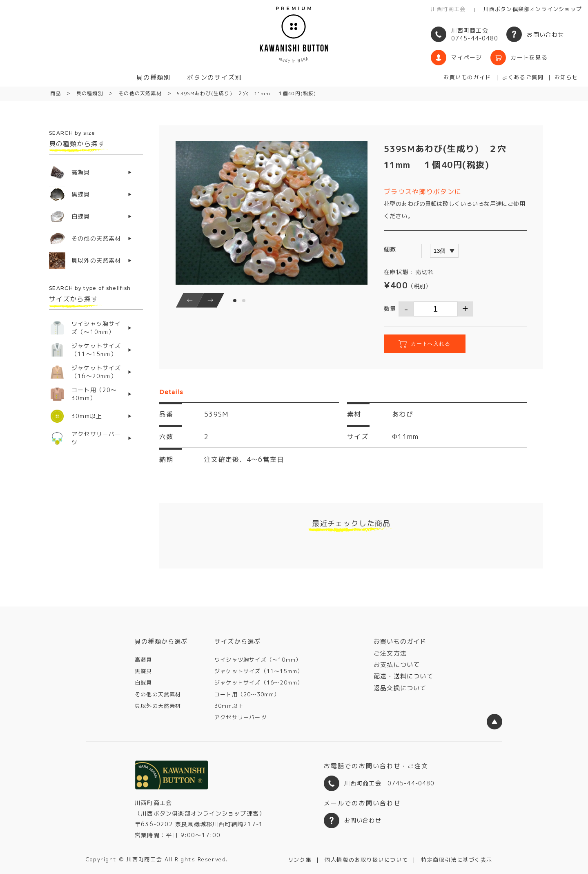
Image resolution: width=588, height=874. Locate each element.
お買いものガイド (467, 77)
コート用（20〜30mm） (247, 694)
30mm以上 (229, 706)
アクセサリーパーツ (241, 717)
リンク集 (300, 860)
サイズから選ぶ (237, 641)
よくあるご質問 (523, 77)
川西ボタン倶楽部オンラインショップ (533, 9)
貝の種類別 (154, 77)
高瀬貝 (144, 660)
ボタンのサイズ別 (214, 77)
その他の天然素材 (158, 694)
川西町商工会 (448, 9)
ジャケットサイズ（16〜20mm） (259, 682)
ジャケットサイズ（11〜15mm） (259, 671)
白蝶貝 (144, 682)
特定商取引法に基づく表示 (457, 860)
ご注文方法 (390, 653)
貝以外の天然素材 (158, 706)
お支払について (397, 665)
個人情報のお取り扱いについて (366, 860)
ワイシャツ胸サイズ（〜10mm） (258, 660)
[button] (190, 300)
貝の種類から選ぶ (161, 641)
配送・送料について (403, 676)
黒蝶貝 (144, 671)
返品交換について (400, 688)
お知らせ (566, 77)
